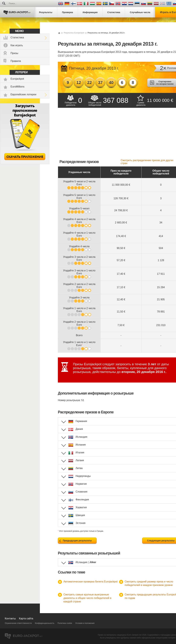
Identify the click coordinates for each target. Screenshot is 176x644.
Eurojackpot (17, 79)
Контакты (10, 618)
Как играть (17, 45)
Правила (16, 61)
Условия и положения (85, 623)
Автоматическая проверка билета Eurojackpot (90, 582)
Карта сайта (26, 618)
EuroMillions (17, 87)
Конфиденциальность (45, 623)
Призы (14, 53)
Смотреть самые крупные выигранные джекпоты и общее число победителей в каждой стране (87, 598)
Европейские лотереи (23, 94)
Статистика (17, 38)
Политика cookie (65, 623)
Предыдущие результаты (77, 541)
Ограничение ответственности (18, 623)
